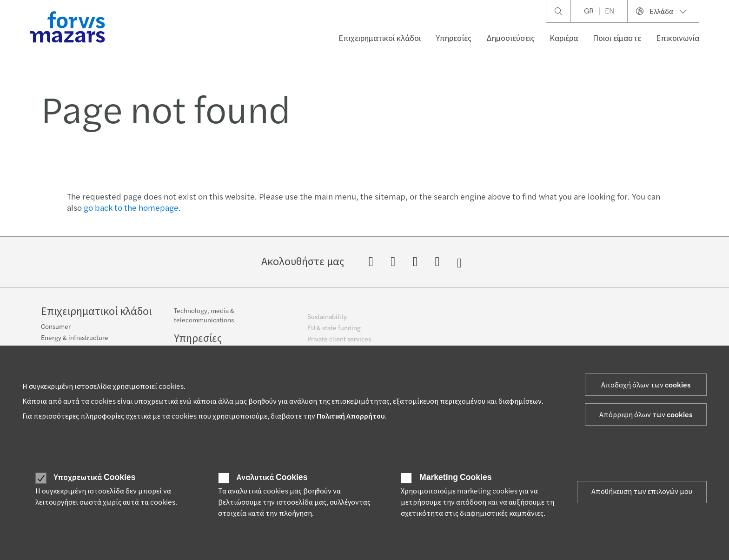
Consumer (56, 333)
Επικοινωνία (678, 38)
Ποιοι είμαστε (617, 38)
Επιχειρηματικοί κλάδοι (380, 38)
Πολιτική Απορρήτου (351, 416)
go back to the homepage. (132, 208)
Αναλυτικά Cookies (272, 478)
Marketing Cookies (456, 478)
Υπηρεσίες (454, 38)
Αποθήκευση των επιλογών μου (642, 492)
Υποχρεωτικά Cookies (95, 478)
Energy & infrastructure (75, 344)
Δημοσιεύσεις (510, 38)
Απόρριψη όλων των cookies (646, 415)
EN (610, 11)
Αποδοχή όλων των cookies (646, 385)
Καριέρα (564, 38)
